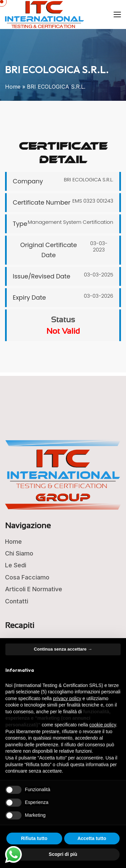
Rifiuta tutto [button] (34, 838)
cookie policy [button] (103, 725)
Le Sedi (16, 565)
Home (13, 87)
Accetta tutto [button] (92, 838)
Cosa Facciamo (27, 577)
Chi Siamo (19, 553)
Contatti (17, 601)
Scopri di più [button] (63, 854)
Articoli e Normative (34, 589)
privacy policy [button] (67, 698)
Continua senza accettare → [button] (63, 649)
